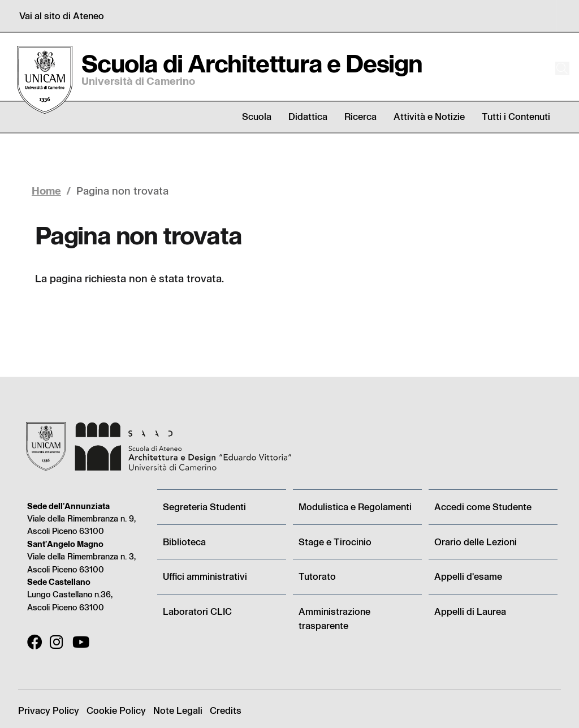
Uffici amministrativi (205, 576)
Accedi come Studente (483, 507)
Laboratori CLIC (197, 611)
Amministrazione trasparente (334, 618)
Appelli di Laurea (470, 611)
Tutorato (317, 576)
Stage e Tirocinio (335, 542)
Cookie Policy (116, 710)
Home (46, 190)
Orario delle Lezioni (476, 542)
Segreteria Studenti (204, 507)
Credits (226, 710)
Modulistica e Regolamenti (355, 507)
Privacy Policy (49, 710)
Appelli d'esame (468, 576)
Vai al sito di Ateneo (62, 16)
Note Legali (178, 710)
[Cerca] (552, 68)
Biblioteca (184, 542)
